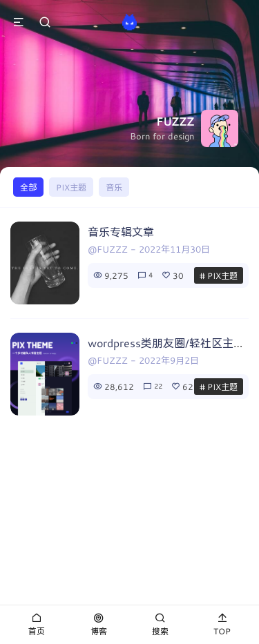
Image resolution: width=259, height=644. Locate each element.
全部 (28, 187)
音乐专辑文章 (121, 232)
